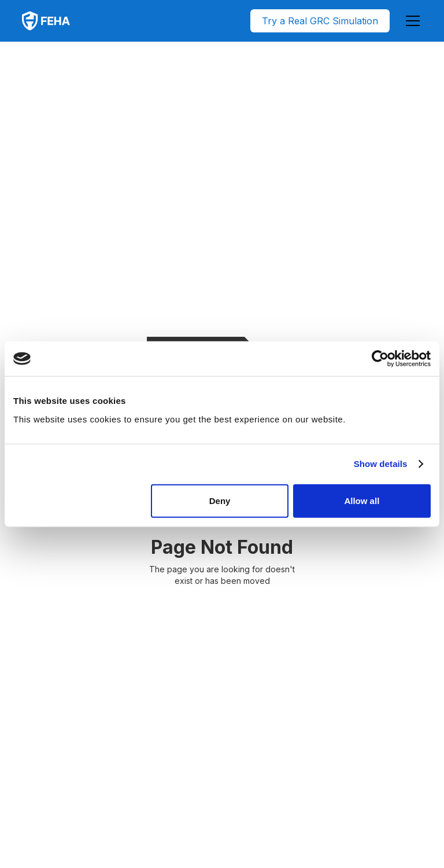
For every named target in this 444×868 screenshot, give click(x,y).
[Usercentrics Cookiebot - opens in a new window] (380, 359)
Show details (381, 464)
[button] (410, 21)
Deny (220, 500)
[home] (46, 21)
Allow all (362, 500)
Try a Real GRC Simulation (320, 21)
